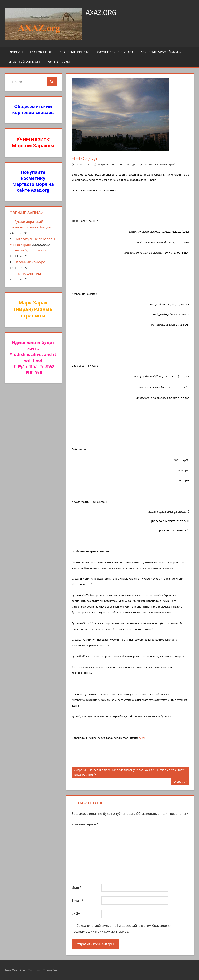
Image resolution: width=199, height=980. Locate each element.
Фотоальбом (59, 62)
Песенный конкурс (30, 262)
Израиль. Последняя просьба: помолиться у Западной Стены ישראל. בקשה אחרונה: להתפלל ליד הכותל (129, 772)
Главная (15, 52)
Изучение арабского (115, 52)
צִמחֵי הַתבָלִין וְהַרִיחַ (28, 273)
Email (77, 900)
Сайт (76, 914)
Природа (129, 164)
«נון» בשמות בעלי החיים (31, 250)
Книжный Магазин (24, 62)
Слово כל (181, 782)
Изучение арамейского (161, 52)
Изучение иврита (74, 52)
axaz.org (101, 12)
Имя (76, 887)
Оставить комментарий (160, 164)
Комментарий (85, 824)
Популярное (41, 52)
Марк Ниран (106, 164)
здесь (142, 738)
